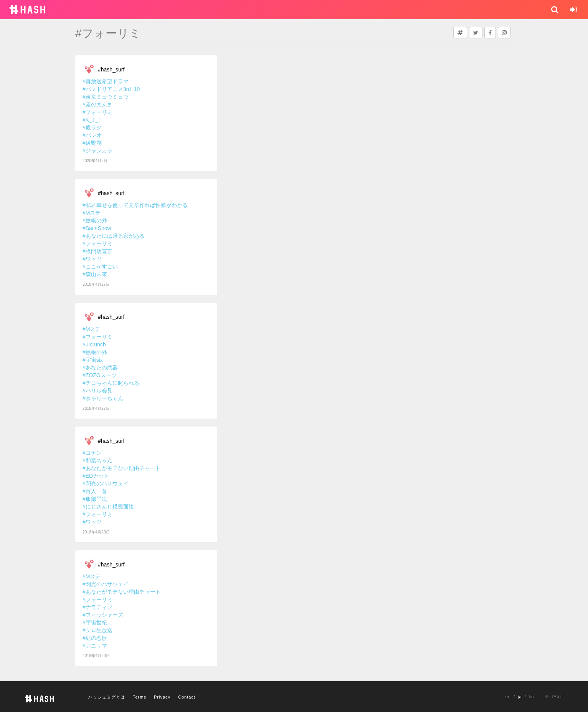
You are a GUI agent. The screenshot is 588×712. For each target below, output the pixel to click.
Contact (187, 697)
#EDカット (96, 476)
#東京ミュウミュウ (106, 97)
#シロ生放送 (97, 630)
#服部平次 (95, 499)
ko (532, 697)
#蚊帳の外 (95, 220)
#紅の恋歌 (95, 638)
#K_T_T (92, 120)
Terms (140, 697)
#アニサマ (95, 646)
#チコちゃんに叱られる (111, 383)
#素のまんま (97, 104)
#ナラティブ (97, 607)
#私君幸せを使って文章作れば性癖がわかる (135, 205)
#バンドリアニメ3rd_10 (111, 89)
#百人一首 (95, 491)
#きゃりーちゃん (103, 398)
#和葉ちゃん (97, 460)
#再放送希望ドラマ (106, 81)
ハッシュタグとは (107, 697)
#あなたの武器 (100, 368)
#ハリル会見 (97, 391)
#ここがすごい (100, 267)
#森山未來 (95, 274)
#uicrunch (94, 344)
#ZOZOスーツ (100, 375)
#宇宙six (93, 360)
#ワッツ (92, 259)
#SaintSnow (97, 228)
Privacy (162, 697)
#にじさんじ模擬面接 (108, 507)
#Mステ (92, 213)
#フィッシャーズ (103, 615)
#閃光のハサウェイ (106, 483)
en (508, 697)
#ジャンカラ (97, 151)
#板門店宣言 (97, 251)
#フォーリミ (97, 112)
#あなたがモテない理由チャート (122, 468)
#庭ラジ (92, 127)
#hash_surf (111, 70)
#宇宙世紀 (95, 623)
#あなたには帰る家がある (114, 236)
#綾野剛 (92, 143)
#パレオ (92, 135)
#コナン (92, 453)
